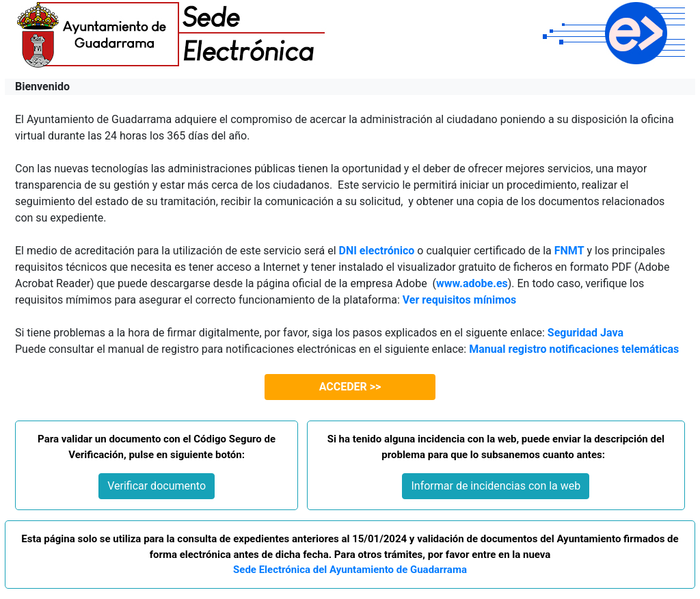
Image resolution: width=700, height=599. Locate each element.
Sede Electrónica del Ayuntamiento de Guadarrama (350, 570)
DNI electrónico (377, 251)
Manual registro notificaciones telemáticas (574, 349)
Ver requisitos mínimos (460, 300)
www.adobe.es (472, 283)
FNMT (569, 251)
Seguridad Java (585, 333)
